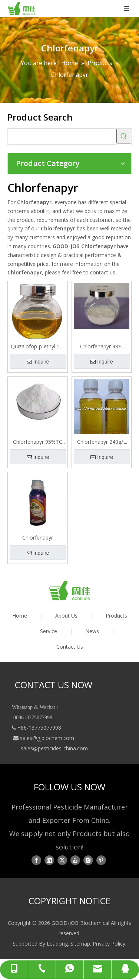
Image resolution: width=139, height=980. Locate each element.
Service (49, 631)
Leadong (57, 944)
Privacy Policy (109, 944)
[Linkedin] (49, 860)
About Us (66, 616)
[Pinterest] (101, 860)
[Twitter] (62, 860)
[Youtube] (75, 860)
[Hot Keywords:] (124, 136)
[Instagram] (88, 860)
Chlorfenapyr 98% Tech (101, 347)
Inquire (38, 362)
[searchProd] (62, 137)
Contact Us (70, 647)
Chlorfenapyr (38, 538)
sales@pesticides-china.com (54, 748)
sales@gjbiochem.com (47, 738)
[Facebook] (36, 860)
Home (20, 616)
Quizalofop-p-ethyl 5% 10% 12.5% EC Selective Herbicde (37, 347)
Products (116, 616)
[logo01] (70, 591)
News (92, 631)
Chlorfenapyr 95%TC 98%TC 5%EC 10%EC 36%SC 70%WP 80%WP (37, 442)
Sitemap (80, 944)
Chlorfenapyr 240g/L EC (102, 442)
